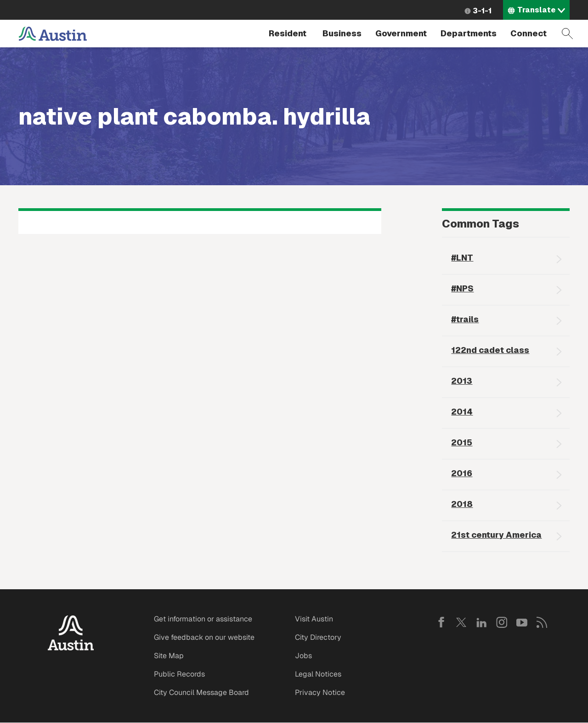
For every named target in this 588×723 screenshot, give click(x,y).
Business (342, 33)
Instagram (502, 622)
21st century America (496, 535)
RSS (542, 622)
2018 (462, 504)
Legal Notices (318, 674)
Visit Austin (314, 619)
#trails (465, 319)
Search (567, 34)
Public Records (179, 674)
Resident (288, 33)
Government (401, 33)
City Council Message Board (201, 692)
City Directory (318, 637)
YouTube (522, 622)
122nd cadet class (490, 350)
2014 (462, 412)
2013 (462, 381)
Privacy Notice (320, 692)
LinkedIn (481, 622)
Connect (529, 33)
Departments (469, 33)
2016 (462, 473)
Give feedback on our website (204, 637)
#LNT (462, 258)
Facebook (441, 622)
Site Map (169, 656)
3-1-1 (482, 11)
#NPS (462, 288)
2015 (462, 442)
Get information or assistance (203, 619)
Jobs (303, 656)
